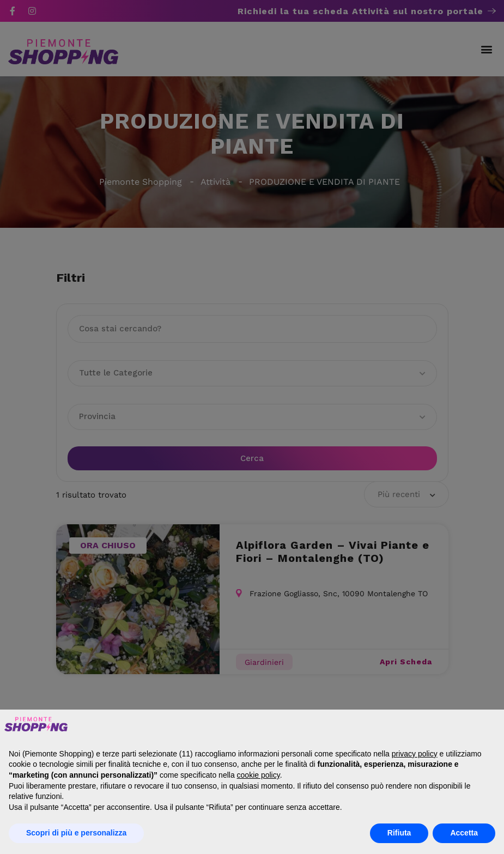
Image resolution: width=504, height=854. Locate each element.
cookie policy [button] (259, 775)
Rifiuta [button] (399, 833)
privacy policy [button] (415, 754)
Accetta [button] (464, 833)
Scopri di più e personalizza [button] (76, 833)
